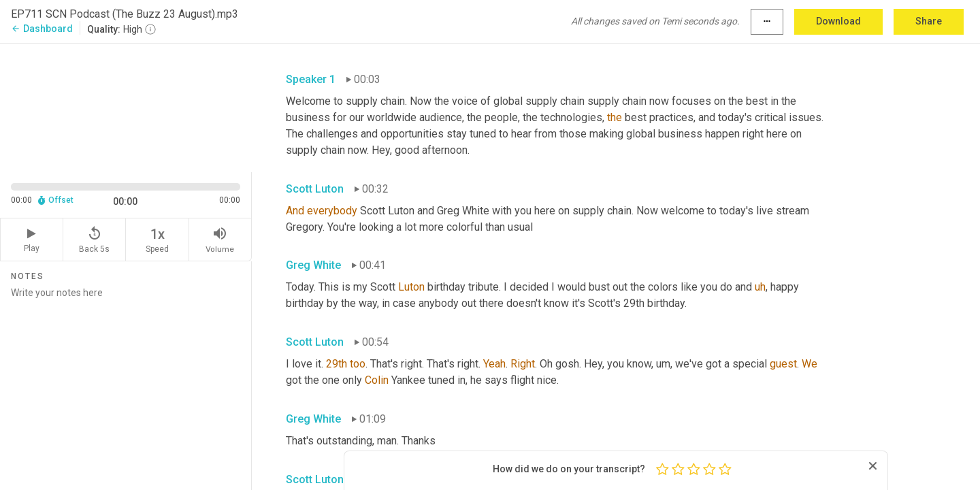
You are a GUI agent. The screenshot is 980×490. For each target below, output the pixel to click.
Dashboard (42, 29)
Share (929, 21)
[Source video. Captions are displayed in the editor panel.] (126, 107)
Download (838, 21)
